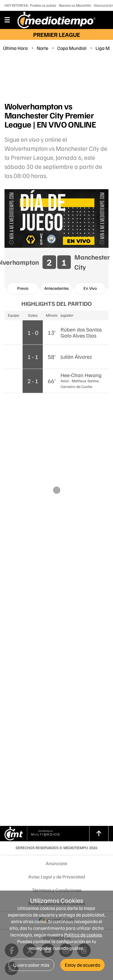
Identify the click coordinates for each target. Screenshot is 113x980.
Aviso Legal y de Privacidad (57, 877)
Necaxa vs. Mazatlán (75, 5)
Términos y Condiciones (57, 890)
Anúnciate (56, 863)
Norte (42, 48)
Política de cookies (83, 935)
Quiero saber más (31, 965)
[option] (23, 288)
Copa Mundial (72, 48)
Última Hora (15, 48)
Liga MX (104, 48)
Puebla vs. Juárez (43, 5)
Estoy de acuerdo (82, 965)
